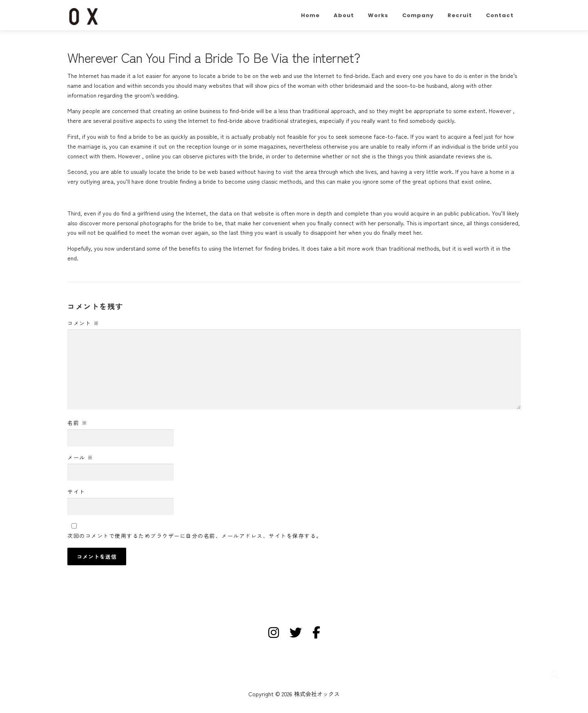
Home (310, 15)
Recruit (460, 15)
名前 (77, 423)
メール (80, 457)
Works (378, 15)
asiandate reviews (452, 156)
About (344, 15)
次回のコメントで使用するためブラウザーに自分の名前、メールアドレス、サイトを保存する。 (195, 536)
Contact (500, 15)
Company (418, 15)
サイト (76, 492)
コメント (83, 323)
